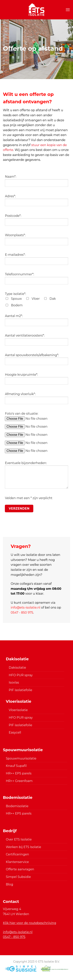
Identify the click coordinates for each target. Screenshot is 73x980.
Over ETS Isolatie (19, 839)
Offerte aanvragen (20, 869)
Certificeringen (17, 854)
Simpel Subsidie (18, 877)
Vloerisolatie (18, 710)
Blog (9, 884)
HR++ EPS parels (19, 773)
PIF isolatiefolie (20, 690)
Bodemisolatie (17, 806)
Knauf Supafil (16, 766)
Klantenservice (17, 862)
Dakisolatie (17, 668)
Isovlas (14, 682)
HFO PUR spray (21, 675)
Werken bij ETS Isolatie (23, 847)
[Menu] (68, 10)
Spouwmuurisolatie (21, 758)
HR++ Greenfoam (19, 781)
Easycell (15, 732)
